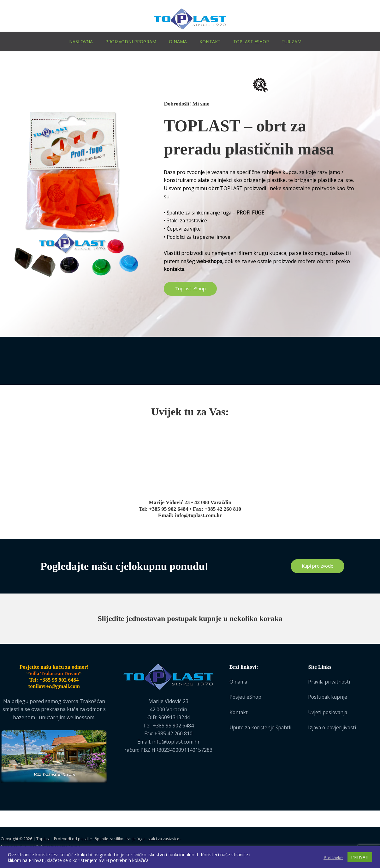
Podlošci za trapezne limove (199, 237)
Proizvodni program (131, 42)
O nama (178, 42)
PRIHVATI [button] (360, 857)
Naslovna (81, 42)
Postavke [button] (333, 857)
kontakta (175, 269)
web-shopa (210, 261)
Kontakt (210, 42)
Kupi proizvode (318, 566)
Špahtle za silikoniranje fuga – (217, 213)
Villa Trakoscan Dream (54, 775)
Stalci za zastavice (187, 220)
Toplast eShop (251, 42)
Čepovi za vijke (184, 229)
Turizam (291, 42)
